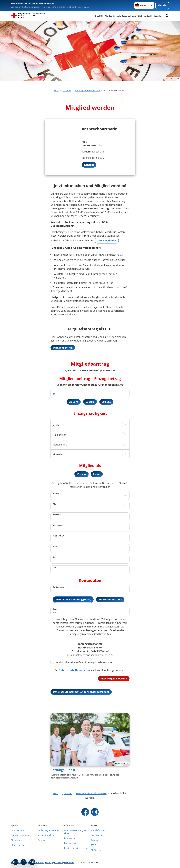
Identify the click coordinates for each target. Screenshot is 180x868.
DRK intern (96, 850)
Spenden (158, 16)
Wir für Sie (110, 16)
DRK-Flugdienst (107, 240)
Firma (97, 474)
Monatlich (58, 454)
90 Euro (106, 402)
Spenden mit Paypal (20, 835)
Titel (55, 504)
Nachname (58, 525)
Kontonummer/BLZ (110, 600)
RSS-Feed (95, 845)
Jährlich (57, 425)
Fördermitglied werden (48, 830)
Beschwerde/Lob (99, 835)
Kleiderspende (18, 845)
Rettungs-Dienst (63, 770)
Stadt (55, 557)
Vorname (57, 515)
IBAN (55, 609)
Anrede (56, 493)
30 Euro (74, 402)
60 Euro (90, 402)
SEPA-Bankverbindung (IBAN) (73, 600)
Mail (55, 568)
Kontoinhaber (59, 587)
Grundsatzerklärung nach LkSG (76, 832)
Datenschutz (70, 843)
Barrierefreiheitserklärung (76, 848)
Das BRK (99, 16)
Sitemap (95, 840)
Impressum (70, 838)
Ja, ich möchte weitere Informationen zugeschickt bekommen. (82, 662)
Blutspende (16, 840)
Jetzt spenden (17, 830)
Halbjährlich (59, 435)
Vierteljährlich (60, 445)
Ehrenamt (42, 840)
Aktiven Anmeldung (47, 835)
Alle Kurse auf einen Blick (130, 16)
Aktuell (148, 16)
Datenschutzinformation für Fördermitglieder (81, 692)
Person (82, 474)
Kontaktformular (99, 830)
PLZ (55, 546)
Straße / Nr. (58, 536)
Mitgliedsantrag (63, 348)
